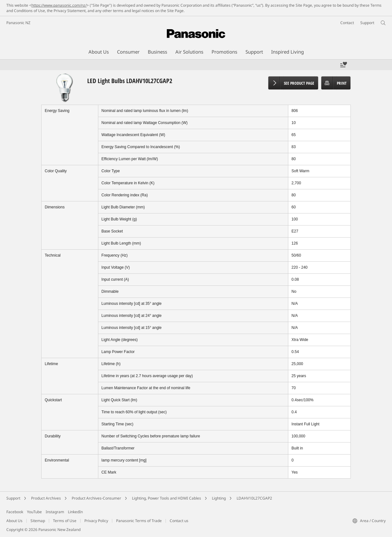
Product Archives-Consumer (96, 498)
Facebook (15, 512)
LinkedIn (75, 512)
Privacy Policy (96, 521)
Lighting (219, 498)
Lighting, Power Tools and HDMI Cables (167, 498)
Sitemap (38, 521)
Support (13, 498)
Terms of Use (65, 521)
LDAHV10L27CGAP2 (254, 498)
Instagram (55, 512)
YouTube (34, 512)
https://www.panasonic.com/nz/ (59, 5)
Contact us (179, 521)
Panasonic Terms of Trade (139, 521)
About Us (14, 521)
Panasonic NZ (18, 23)
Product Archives (46, 498)
